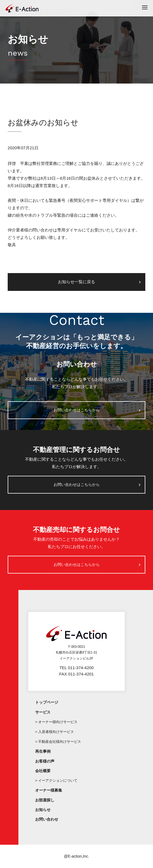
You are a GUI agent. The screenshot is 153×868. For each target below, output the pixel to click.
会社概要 (43, 771)
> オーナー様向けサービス (56, 722)
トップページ (47, 702)
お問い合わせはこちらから (77, 410)
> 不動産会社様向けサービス (58, 742)
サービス (43, 712)
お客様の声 (45, 761)
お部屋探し (45, 800)
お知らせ (43, 810)
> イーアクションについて (56, 780)
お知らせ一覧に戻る (76, 282)
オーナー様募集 (49, 790)
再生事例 (43, 751)
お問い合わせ (47, 819)
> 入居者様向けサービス (55, 732)
